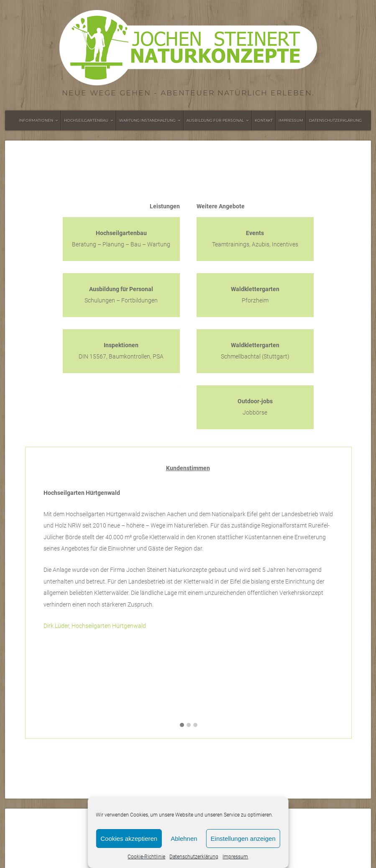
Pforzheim (255, 295)
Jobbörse (255, 407)
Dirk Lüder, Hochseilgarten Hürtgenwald (95, 626)
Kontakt (264, 120)
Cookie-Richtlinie (146, 857)
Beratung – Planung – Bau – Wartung (121, 239)
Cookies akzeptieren (129, 839)
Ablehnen (184, 839)
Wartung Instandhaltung (147, 120)
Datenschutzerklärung (194, 857)
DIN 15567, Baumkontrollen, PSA (121, 351)
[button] (182, 725)
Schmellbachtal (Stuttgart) (255, 351)
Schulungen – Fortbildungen (121, 295)
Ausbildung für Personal (215, 120)
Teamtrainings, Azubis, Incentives (255, 239)
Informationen (36, 120)
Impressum (235, 857)
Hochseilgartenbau (86, 120)
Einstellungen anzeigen (243, 839)
